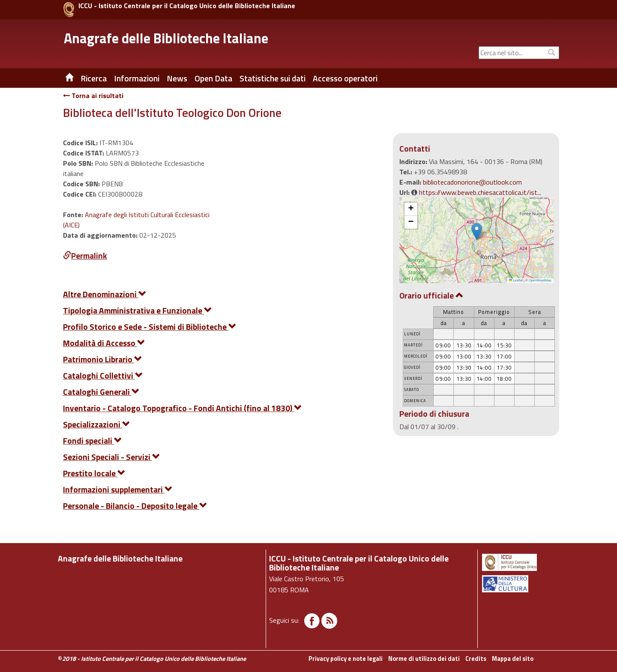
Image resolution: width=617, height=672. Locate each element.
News (177, 78)
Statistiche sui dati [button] (273, 78)
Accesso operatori (345, 78)
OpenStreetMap (540, 280)
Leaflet (516, 280)
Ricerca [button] (94, 78)
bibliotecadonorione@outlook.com (472, 182)
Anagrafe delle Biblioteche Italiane (166, 38)
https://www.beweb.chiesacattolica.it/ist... (480, 192)
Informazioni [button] (137, 78)
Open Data (213, 78)
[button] (477, 231)
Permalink (85, 255)
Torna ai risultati (93, 96)
